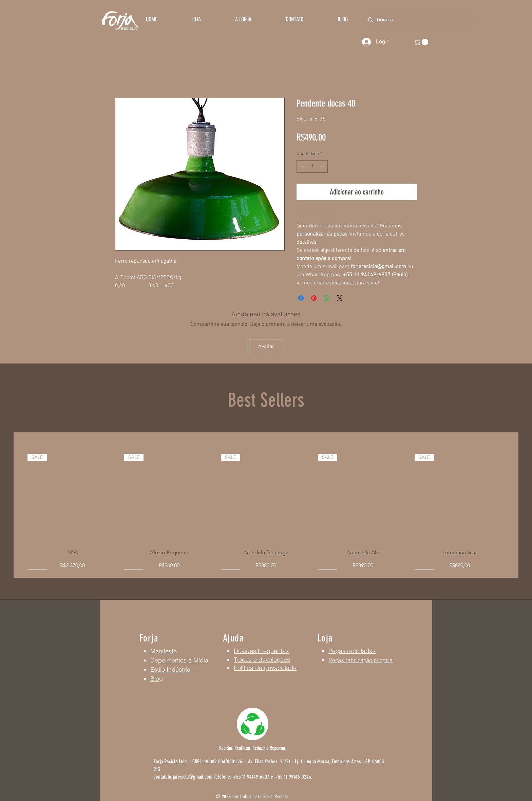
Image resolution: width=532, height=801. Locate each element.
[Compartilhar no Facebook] (301, 298)
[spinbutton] (312, 166)
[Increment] (322, 166)
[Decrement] (302, 166)
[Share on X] (340, 298)
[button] (422, 42)
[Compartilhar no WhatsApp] (327, 298)
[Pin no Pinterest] (314, 298)
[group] (266, 512)
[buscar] (419, 20)
